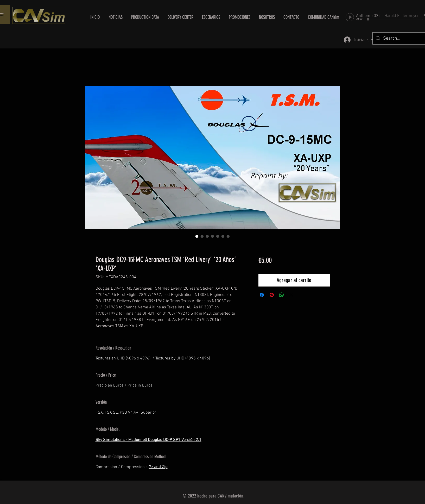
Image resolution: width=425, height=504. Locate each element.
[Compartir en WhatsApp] (282, 295)
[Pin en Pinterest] (272, 295)
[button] (181, 17)
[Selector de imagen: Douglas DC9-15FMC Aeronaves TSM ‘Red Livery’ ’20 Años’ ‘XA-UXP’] (197, 236)
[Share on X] (291, 295)
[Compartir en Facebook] (262, 295)
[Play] (350, 17)
